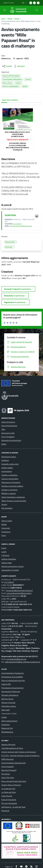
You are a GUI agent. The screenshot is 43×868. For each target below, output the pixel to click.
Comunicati (6, 528)
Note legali (6, 710)
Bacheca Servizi (7, 699)
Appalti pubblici (7, 468)
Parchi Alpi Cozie (8, 778)
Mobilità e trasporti (9, 493)
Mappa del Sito (7, 728)
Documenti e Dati (8, 433)
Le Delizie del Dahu (9, 792)
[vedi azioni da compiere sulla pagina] (19, 66)
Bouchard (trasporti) (9, 770)
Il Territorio (5, 555)
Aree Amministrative (9, 426)
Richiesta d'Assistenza (10, 695)
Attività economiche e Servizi (12, 566)
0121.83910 (17, 224)
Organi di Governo (8, 422)
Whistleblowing (7, 732)
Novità (10, 19)
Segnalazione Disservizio (11, 691)
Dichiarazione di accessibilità (12, 677)
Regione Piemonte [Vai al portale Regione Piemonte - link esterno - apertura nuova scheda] (9, 3)
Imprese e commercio (9, 490)
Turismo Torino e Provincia (11, 785)
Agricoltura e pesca (9, 457)
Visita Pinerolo (7, 796)
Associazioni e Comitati (10, 570)
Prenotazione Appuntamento (12, 688)
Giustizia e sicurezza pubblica (12, 486)
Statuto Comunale (8, 703)
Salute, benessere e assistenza (13, 497)
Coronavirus (6, 532)
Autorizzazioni (7, 471)
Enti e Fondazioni (8, 437)
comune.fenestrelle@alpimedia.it (21, 226)
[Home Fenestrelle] (20, 10)
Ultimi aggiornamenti (9, 721)
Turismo (4, 504)
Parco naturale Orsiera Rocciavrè (14, 781)
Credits (4, 717)
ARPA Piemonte (7, 759)
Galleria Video (7, 563)
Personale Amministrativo (11, 440)
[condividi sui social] (7, 66)
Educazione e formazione (11, 482)
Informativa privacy (9, 706)
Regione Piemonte (8, 745)
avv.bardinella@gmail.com (16, 659)
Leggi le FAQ (6, 684)
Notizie (17, 19)
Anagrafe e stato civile (10, 464)
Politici (4, 444)
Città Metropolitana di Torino (12, 748)
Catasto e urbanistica (9, 475)
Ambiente (5, 460)
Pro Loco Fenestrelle (9, 803)
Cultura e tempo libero (10, 479)
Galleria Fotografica (9, 559)
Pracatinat (5, 811)
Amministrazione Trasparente (12, 673)
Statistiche (6, 725)
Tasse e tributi (7, 521)
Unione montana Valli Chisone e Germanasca (19, 752)
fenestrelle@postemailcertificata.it (19, 590)
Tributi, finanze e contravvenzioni (14, 501)
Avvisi (4, 535)
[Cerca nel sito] (37, 10)
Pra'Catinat (6, 774)
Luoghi (4, 552)
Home (3, 19)
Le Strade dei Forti (8, 789)
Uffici (3, 429)
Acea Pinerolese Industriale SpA (13, 763)
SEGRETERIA (10, 215)
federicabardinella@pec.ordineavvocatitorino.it (23, 662)
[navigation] (5, 10)
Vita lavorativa (7, 508)
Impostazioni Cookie (9, 714)
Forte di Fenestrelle (9, 800)
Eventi (4, 548)
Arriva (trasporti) (8, 767)
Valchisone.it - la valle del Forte (13, 807)
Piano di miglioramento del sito (13, 680)
